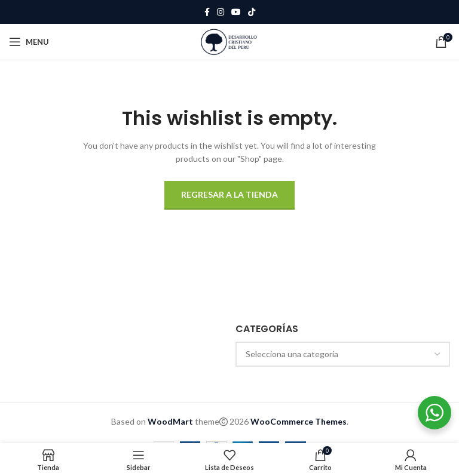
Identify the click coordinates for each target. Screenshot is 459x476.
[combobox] (343, 354)
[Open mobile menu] (29, 42)
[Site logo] (229, 41)
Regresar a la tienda (229, 194)
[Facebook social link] (207, 12)
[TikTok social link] (252, 12)
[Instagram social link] (221, 12)
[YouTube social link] (236, 12)
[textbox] (343, 354)
